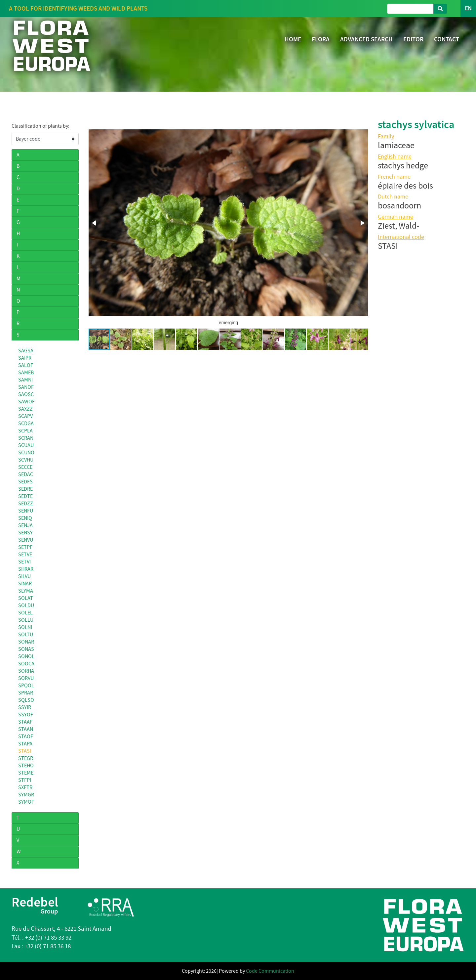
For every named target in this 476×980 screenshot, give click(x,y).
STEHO (26, 766)
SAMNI (25, 380)
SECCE (25, 467)
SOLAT (26, 598)
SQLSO (26, 700)
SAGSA (26, 351)
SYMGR (26, 795)
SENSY (25, 533)
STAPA (25, 744)
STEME (26, 773)
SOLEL (25, 613)
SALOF (26, 365)
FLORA (321, 39)
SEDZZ (26, 504)
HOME (293, 39)
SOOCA (26, 664)
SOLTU (26, 635)
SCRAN (26, 438)
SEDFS (25, 482)
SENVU (26, 540)
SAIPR (25, 358)
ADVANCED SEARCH (366, 39)
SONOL (26, 656)
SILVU (24, 576)
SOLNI (25, 627)
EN (468, 8)
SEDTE (25, 496)
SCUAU (26, 445)
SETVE (25, 555)
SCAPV (25, 416)
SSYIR (25, 707)
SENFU (26, 511)
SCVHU (26, 460)
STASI (25, 751)
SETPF (25, 547)
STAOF (26, 736)
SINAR (25, 584)
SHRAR (26, 569)
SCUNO (26, 453)
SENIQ (25, 518)
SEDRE (25, 489)
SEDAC (26, 474)
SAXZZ (25, 409)
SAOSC (26, 394)
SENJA (25, 525)
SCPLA (25, 431)
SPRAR (26, 693)
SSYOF (26, 715)
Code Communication (270, 971)
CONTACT (447, 39)
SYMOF (26, 802)
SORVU (26, 678)
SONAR (26, 642)
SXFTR (25, 787)
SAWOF (26, 402)
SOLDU (26, 605)
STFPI (25, 780)
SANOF (26, 387)
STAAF (25, 722)
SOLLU (26, 620)
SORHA (26, 671)
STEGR (26, 758)
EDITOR (413, 39)
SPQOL (26, 686)
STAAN (26, 729)
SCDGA (26, 423)
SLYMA (26, 591)
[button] (95, 223)
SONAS (26, 649)
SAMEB (26, 373)
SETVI (24, 562)
